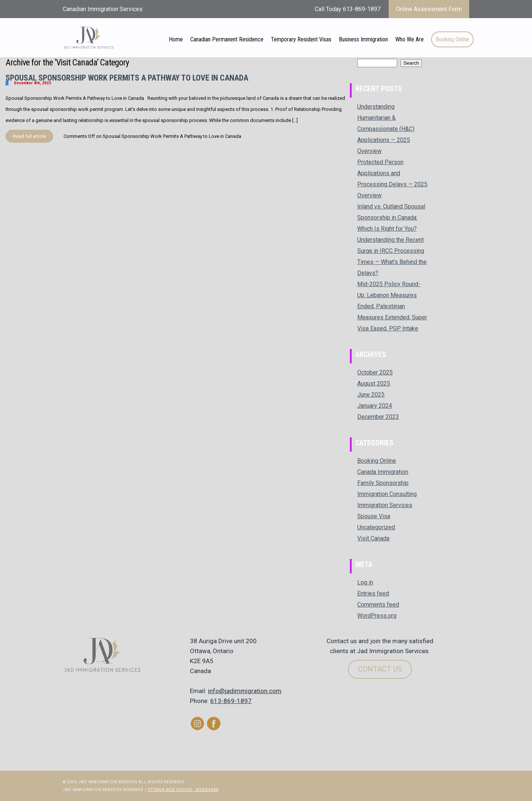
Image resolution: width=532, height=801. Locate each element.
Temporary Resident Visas (301, 39)
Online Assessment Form (429, 9)
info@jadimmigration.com (245, 691)
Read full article (29, 136)
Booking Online (452, 39)
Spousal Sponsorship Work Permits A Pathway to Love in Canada (127, 78)
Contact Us (380, 669)
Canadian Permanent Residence (227, 39)
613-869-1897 (231, 701)
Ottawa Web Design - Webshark (183, 790)
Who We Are (410, 39)
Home (176, 39)
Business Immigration (363, 39)
